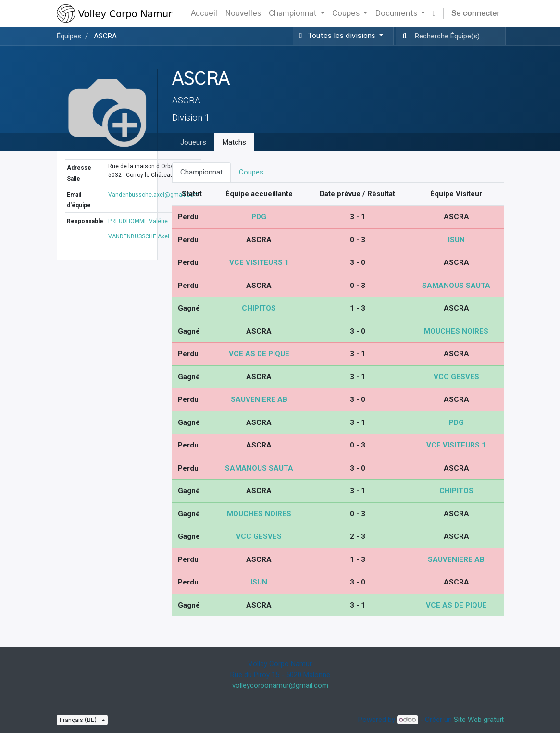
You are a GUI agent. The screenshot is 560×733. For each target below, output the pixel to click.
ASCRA (105, 36)
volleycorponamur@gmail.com (280, 685)
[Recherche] (402, 36)
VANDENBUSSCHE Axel (139, 236)
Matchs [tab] (234, 142)
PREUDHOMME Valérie (138, 221)
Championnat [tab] (201, 172)
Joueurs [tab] (193, 142)
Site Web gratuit (479, 720)
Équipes (69, 36)
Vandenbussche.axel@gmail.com (153, 195)
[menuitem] (204, 13)
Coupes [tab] (251, 172)
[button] (434, 13)
